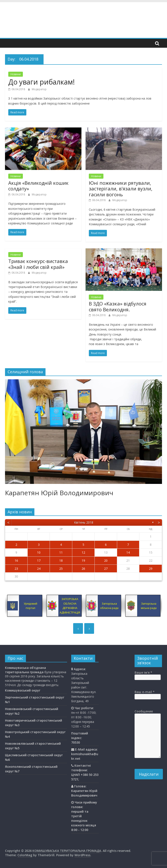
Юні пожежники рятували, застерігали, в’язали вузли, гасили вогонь (121, 189)
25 (61, 569)
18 (61, 560)
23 (16, 569)
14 (128, 552)
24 (39, 569)
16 (16, 560)
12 (83, 552)
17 (39, 560)
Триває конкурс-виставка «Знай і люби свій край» (38, 264)
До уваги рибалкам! (41, 82)
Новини (16, 74)
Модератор (39, 89)
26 (83, 569)
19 (83, 560)
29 (151, 569)
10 (39, 552)
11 (61, 552)
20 (106, 560)
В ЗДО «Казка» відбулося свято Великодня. (118, 306)
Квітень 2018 (84, 522)
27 (106, 569)
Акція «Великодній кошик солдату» (38, 186)
